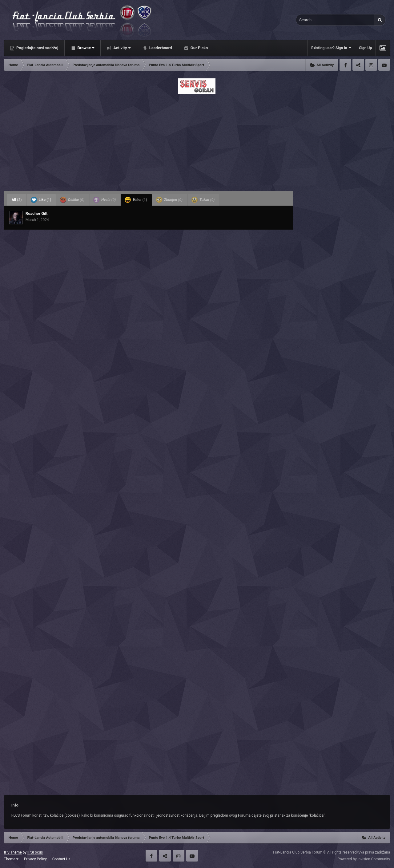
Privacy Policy (35, 859)
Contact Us (61, 859)
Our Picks (199, 48)
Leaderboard (160, 48)
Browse (85, 48)
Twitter (358, 65)
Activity (121, 48)
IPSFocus (35, 852)
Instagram (371, 65)
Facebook (345, 65)
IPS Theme (13, 852)
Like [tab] (41, 200)
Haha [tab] (136, 200)
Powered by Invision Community (364, 859)
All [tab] (17, 200)
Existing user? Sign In (331, 48)
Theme (11, 859)
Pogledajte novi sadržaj (37, 48)
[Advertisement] (197, 140)
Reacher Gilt (37, 213)
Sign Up (365, 48)
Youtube (384, 65)
